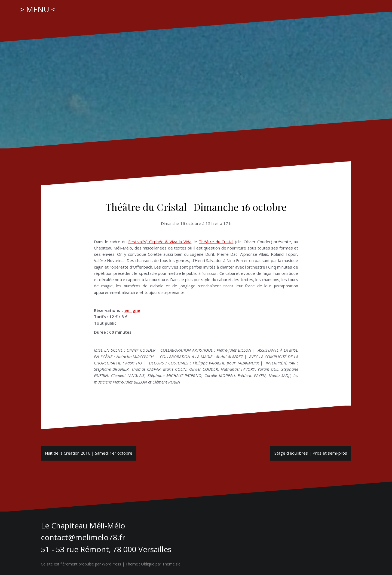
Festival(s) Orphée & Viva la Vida (160, 242)
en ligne (132, 310)
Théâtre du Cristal (216, 242)
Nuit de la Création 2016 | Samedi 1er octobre (89, 453)
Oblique (148, 564)
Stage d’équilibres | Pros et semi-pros (311, 453)
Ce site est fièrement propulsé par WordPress (81, 564)
